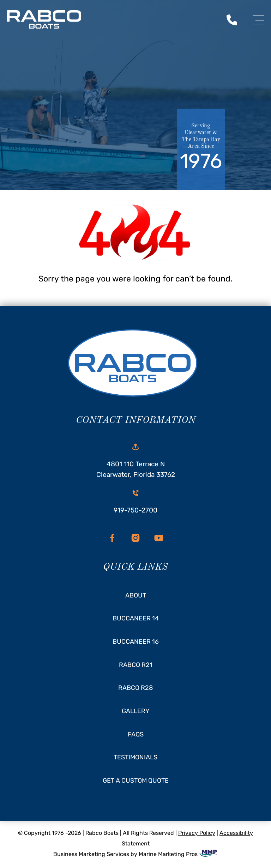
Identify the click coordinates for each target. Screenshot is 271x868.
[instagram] (135, 538)
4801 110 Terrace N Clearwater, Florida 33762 (136, 461)
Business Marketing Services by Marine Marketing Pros (136, 854)
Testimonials (135, 757)
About (136, 595)
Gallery (136, 711)
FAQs (136, 734)
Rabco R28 (135, 688)
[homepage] (135, 365)
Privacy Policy (197, 833)
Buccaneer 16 (136, 642)
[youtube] (159, 538)
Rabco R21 (136, 665)
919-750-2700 (135, 502)
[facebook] (112, 538)
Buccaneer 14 (136, 618)
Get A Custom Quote (136, 781)
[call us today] (232, 20)
